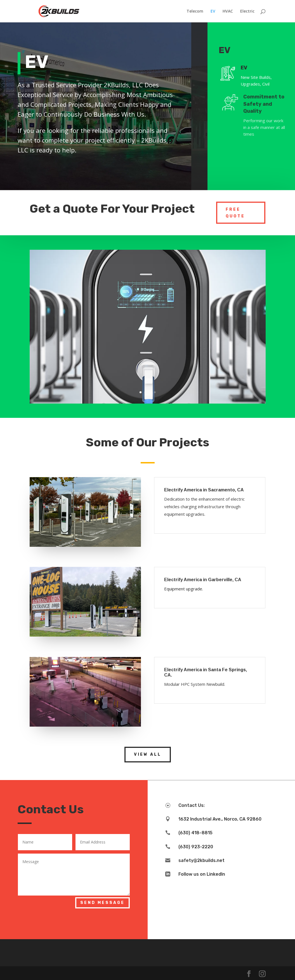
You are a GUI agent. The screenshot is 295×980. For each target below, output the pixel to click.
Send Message (102, 903)
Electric (247, 11)
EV (213, 11)
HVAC (228, 11)
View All (148, 754)
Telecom (195, 11)
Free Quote (235, 211)
